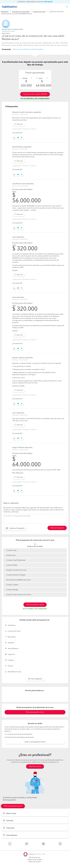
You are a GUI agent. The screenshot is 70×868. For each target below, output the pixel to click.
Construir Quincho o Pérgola (16, 575)
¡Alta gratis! (48, 2)
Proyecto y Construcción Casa (16, 570)
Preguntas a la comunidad (21, 12)
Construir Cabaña (12, 585)
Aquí (6, 734)
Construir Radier (12, 565)
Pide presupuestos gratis (13, 806)
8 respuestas (6, 49)
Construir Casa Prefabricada (16, 560)
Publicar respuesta (57, 528)
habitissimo (5, 12)
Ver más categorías (35, 679)
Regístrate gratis (35, 766)
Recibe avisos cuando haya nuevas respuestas (28, 49)
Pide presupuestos (35, 865)
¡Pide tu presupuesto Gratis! (35, 742)
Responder (19, 124)
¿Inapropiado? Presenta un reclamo (24, 129)
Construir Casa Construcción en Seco (19, 595)
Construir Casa (11, 550)
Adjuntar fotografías (15, 528)
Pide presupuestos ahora (35, 712)
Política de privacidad (35, 860)
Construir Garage (12, 590)
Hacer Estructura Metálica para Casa (19, 580)
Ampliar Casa (11, 555)
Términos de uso (35, 858)
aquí (31, 729)
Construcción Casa (39, 12)
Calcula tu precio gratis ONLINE (35, 94)
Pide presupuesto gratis (35, 605)
